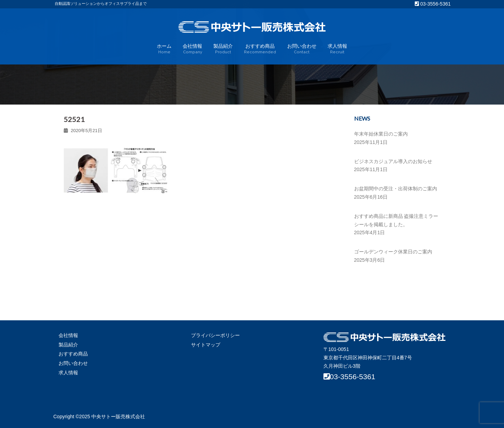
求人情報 (337, 49)
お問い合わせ (302, 49)
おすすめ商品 (260, 49)
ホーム (164, 49)
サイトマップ (206, 345)
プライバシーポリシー (215, 335)
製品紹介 (223, 49)
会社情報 (192, 49)
